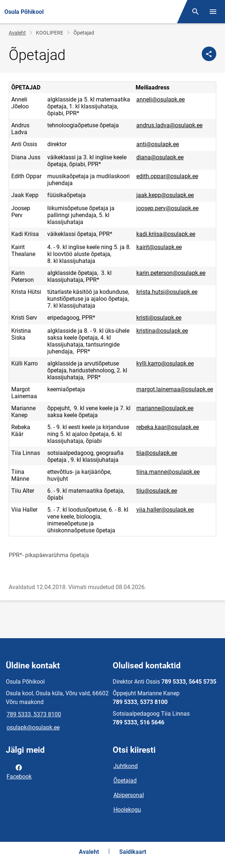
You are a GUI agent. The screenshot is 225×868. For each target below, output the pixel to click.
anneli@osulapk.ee (160, 99)
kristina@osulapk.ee (162, 331)
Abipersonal (129, 795)
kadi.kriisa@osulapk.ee (166, 234)
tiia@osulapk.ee (157, 453)
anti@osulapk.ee (158, 144)
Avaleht (17, 33)
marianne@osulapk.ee (165, 408)
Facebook (19, 771)
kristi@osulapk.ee (159, 318)
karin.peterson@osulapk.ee (171, 273)
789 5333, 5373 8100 (34, 714)
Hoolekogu (127, 810)
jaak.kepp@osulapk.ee (165, 195)
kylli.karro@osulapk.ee (165, 363)
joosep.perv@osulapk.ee (167, 208)
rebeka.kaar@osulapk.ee (168, 427)
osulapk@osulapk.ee (33, 727)
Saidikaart (133, 852)
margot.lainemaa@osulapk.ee (175, 389)
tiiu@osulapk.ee (157, 491)
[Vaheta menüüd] (213, 12)
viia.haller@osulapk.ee (165, 510)
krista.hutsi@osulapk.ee (167, 292)
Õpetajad (125, 781)
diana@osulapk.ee (160, 157)
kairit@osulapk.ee (159, 247)
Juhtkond (126, 766)
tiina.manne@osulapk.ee (168, 472)
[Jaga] (209, 54)
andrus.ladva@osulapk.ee (169, 125)
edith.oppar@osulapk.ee (167, 176)
